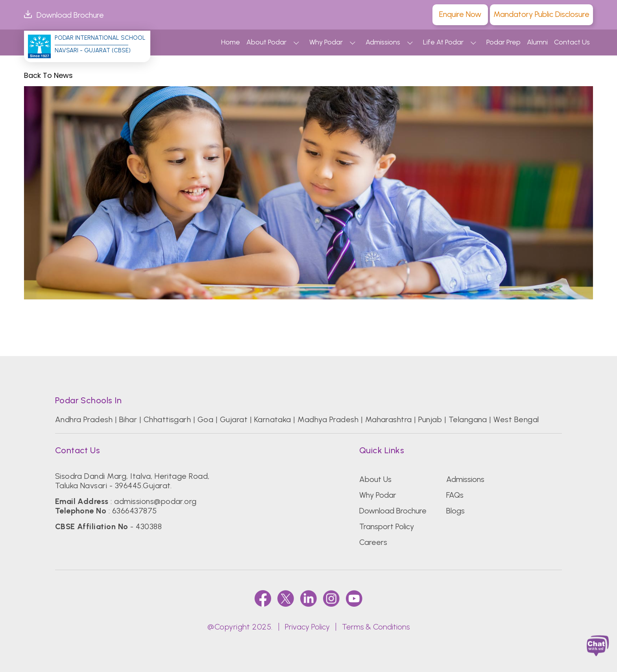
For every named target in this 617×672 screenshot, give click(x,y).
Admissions (383, 42)
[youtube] (354, 598)
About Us (375, 479)
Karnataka (273, 419)
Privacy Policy (307, 627)
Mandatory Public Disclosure (541, 14)
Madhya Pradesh (328, 419)
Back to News (48, 76)
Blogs (455, 511)
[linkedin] (308, 598)
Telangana (468, 419)
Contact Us (572, 42)
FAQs (455, 495)
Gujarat (234, 419)
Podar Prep (503, 42)
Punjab (430, 419)
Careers (373, 542)
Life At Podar (443, 42)
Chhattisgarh (167, 419)
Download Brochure (64, 15)
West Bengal (516, 419)
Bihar (128, 419)
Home (231, 42)
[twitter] (286, 598)
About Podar (266, 42)
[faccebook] (263, 598)
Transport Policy (387, 526)
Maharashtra (389, 419)
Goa (205, 419)
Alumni (537, 42)
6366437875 (135, 511)
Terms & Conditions (376, 627)
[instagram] (331, 598)
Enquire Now (460, 14)
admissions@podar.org (155, 501)
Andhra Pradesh (84, 419)
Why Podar (326, 42)
